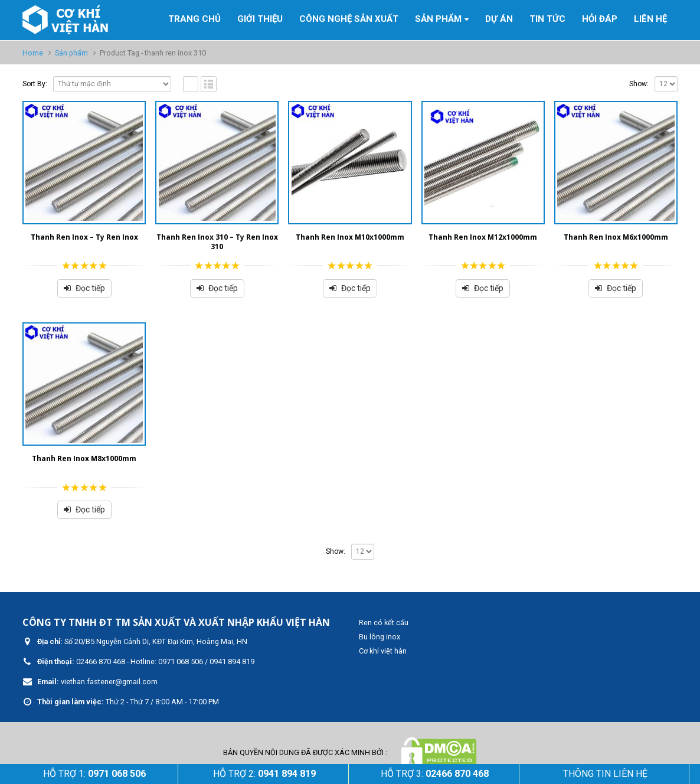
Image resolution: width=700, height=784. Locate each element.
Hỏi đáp (600, 19)
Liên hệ (650, 19)
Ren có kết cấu (384, 623)
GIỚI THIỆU (260, 19)
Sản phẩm (438, 19)
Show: (639, 84)
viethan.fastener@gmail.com (109, 682)
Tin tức (547, 19)
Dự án (499, 19)
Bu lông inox (380, 637)
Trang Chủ (194, 19)
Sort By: (35, 84)
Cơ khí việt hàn (383, 651)
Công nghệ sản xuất (349, 19)
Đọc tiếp (90, 288)
